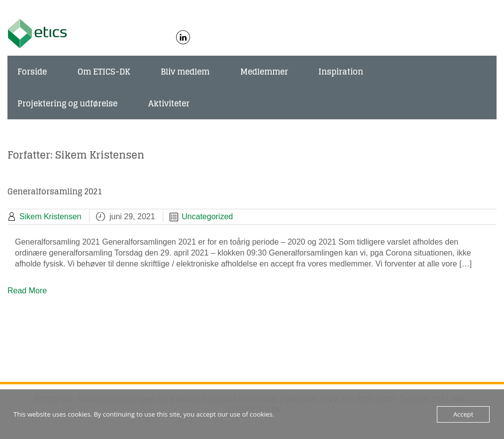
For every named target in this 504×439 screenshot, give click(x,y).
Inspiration (341, 72)
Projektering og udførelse (67, 103)
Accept (463, 414)
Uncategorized (207, 217)
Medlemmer (264, 72)
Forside (32, 72)
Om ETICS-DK (104, 72)
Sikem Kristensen (50, 217)
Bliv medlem (185, 72)
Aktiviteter (169, 103)
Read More (27, 291)
